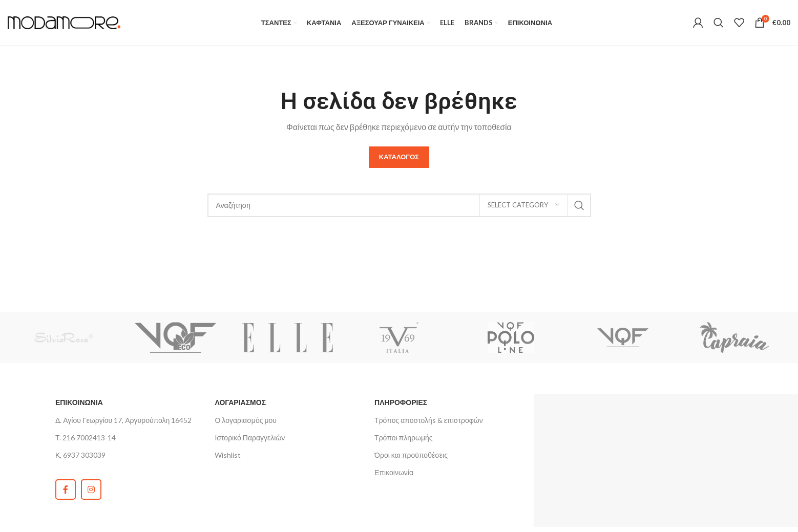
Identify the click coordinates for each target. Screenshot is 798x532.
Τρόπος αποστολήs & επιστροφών (429, 421)
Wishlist (228, 455)
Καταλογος (399, 157)
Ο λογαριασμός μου (245, 421)
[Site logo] (64, 22)
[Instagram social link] (91, 490)
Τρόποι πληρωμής (403, 438)
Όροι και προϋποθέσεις (411, 455)
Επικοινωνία (394, 473)
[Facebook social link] (66, 490)
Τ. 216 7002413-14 (86, 438)
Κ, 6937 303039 (80, 455)
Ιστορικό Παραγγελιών (250, 438)
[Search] (719, 23)
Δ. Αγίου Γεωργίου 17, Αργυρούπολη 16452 (124, 421)
